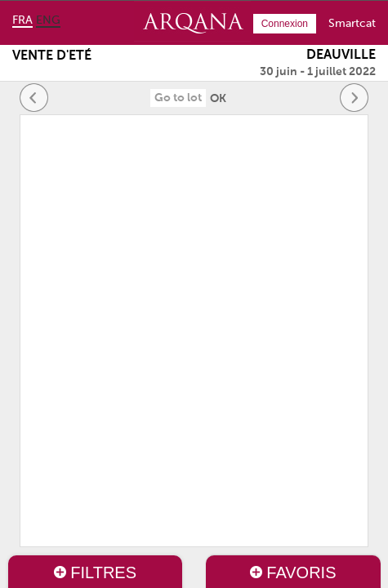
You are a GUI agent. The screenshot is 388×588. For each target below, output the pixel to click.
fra (22, 20)
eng (48, 20)
